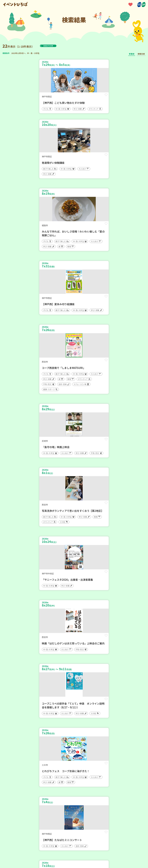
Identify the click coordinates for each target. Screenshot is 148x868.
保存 (67, 97)
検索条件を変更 (54, 46)
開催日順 (141, 54)
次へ (80, 792)
